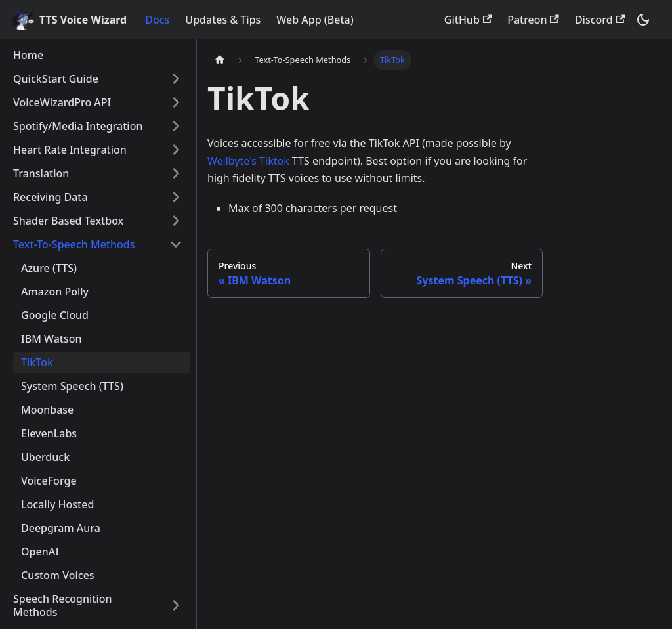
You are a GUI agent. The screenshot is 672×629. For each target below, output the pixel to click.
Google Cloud (55, 315)
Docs (157, 20)
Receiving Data (51, 197)
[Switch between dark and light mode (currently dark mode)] (643, 20)
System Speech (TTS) (72, 386)
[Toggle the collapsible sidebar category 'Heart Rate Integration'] (176, 150)
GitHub (468, 20)
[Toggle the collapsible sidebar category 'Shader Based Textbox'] (176, 221)
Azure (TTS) (49, 268)
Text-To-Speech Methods (74, 244)
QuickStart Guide (56, 79)
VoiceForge (49, 481)
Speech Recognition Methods (63, 605)
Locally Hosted (57, 504)
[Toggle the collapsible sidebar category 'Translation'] (176, 173)
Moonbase (47, 410)
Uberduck (45, 457)
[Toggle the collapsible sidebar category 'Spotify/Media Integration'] (176, 126)
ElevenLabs (49, 433)
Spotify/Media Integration (78, 126)
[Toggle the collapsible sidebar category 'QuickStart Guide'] (176, 79)
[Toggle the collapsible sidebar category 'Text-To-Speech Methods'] (176, 244)
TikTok (37, 362)
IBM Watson (52, 339)
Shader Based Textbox (68, 221)
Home (28, 55)
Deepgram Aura (61, 528)
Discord (600, 20)
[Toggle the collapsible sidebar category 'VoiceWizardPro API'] (176, 102)
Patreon (533, 20)
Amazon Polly (55, 292)
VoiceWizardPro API (62, 102)
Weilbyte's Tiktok (248, 161)
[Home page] (220, 60)
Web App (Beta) (315, 20)
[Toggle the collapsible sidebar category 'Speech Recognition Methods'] (176, 605)
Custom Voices (58, 575)
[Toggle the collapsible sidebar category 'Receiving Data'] (176, 197)
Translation (41, 173)
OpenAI (40, 552)
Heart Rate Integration (70, 150)
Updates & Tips (223, 20)
